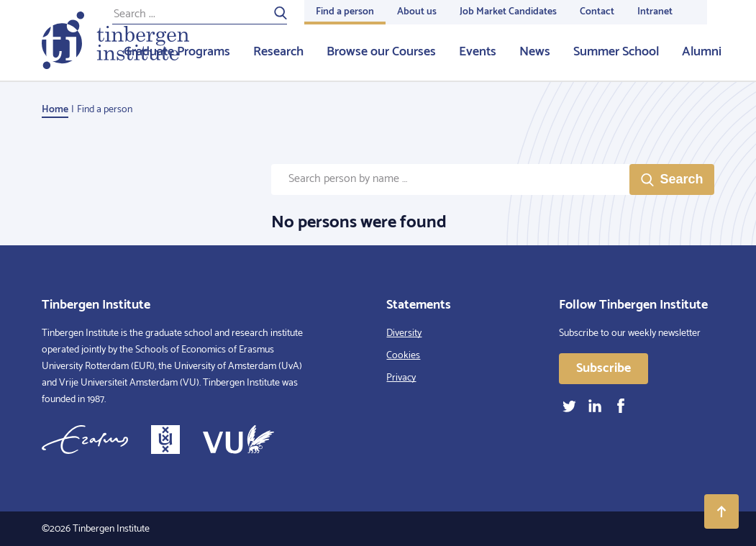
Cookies (403, 356)
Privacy (401, 378)
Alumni (702, 52)
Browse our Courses (381, 52)
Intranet (655, 12)
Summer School (616, 52)
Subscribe (604, 368)
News (535, 52)
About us (417, 12)
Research (278, 52)
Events (478, 52)
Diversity (404, 333)
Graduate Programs (177, 52)
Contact (597, 12)
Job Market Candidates (508, 12)
